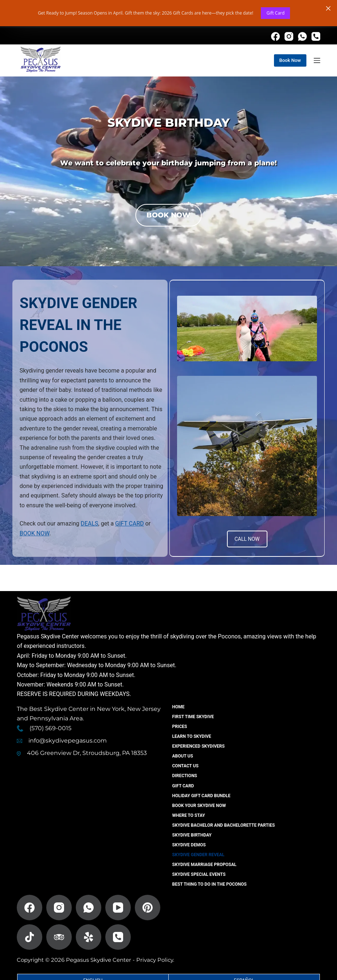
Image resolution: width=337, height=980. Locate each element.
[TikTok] (30, 937)
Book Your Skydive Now (199, 806)
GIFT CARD (130, 524)
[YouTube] (118, 908)
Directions (185, 776)
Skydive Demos (189, 845)
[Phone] (316, 36)
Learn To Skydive (192, 736)
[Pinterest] (148, 908)
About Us (183, 756)
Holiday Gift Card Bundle (201, 796)
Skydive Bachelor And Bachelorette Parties (224, 825)
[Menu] (317, 60)
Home (179, 707)
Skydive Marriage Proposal (205, 865)
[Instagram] (289, 36)
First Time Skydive (193, 717)
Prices (180, 727)
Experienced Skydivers (199, 746)
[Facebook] (275, 36)
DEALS (89, 524)
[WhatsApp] (302, 36)
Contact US (185, 766)
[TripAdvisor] (59, 937)
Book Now (290, 60)
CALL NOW (247, 539)
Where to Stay (189, 815)
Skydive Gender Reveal (199, 855)
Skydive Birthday (192, 835)
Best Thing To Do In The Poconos (209, 884)
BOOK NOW (35, 533)
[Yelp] (89, 937)
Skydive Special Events (199, 874)
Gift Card (275, 13)
